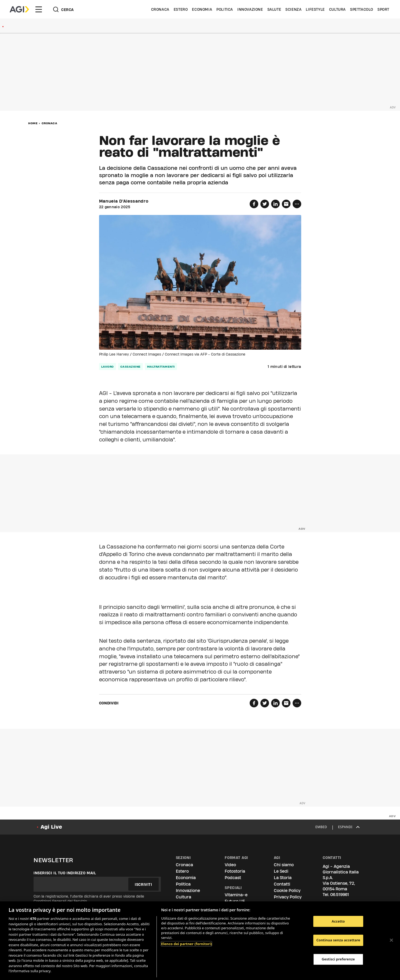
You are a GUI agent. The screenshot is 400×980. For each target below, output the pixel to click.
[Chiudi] (391, 940)
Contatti (282, 884)
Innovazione (250, 9)
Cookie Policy (287, 891)
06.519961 (340, 895)
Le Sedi (281, 871)
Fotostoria (235, 871)
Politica (225, 9)
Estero (181, 9)
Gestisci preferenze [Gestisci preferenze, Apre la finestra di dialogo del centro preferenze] (338, 959)
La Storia (283, 878)
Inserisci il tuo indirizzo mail (65, 873)
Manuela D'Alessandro (124, 201)
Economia (202, 9)
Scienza (293, 9)
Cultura (337, 9)
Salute (274, 9)
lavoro (108, 367)
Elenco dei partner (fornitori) (186, 944)
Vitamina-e (236, 895)
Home (33, 123)
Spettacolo (362, 9)
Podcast (233, 878)
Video (230, 865)
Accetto (338, 921)
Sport (383, 9)
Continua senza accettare (338, 940)
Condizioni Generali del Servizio (60, 901)
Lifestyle (315, 9)
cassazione (130, 367)
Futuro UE (235, 901)
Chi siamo (284, 865)
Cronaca (160, 9)
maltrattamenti (161, 367)
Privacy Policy (288, 897)
